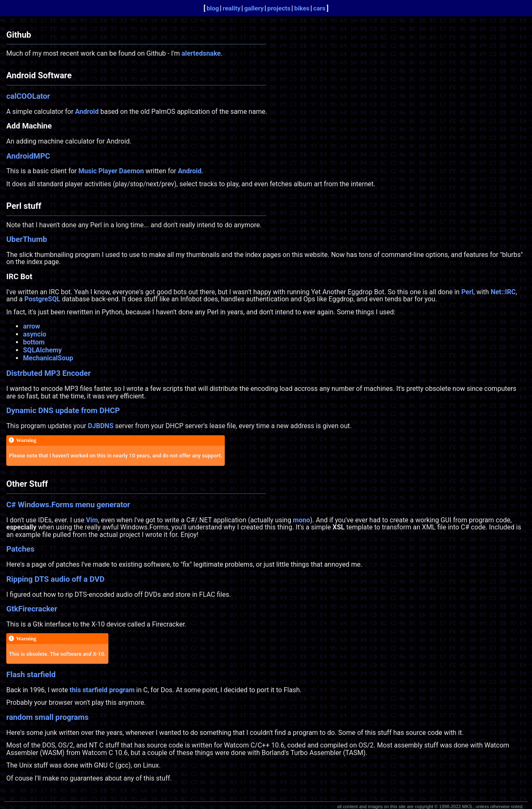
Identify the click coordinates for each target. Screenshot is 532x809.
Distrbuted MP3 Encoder (49, 373)
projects (279, 8)
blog (213, 8)
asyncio (35, 334)
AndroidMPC (28, 156)
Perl (467, 292)
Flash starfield (31, 674)
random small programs (48, 717)
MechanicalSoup (48, 358)
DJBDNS (101, 426)
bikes (302, 8)
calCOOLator (28, 96)
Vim (92, 520)
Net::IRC (503, 292)
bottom (34, 342)
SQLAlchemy (42, 350)
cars (319, 8)
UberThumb (27, 239)
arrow (32, 326)
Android (87, 112)
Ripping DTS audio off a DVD (55, 579)
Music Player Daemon (111, 171)
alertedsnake (201, 53)
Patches (20, 549)
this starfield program (102, 690)
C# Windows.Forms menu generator (68, 505)
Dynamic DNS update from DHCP (63, 410)
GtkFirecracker (32, 609)
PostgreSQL (42, 299)
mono (302, 520)
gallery (254, 8)
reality (232, 8)
